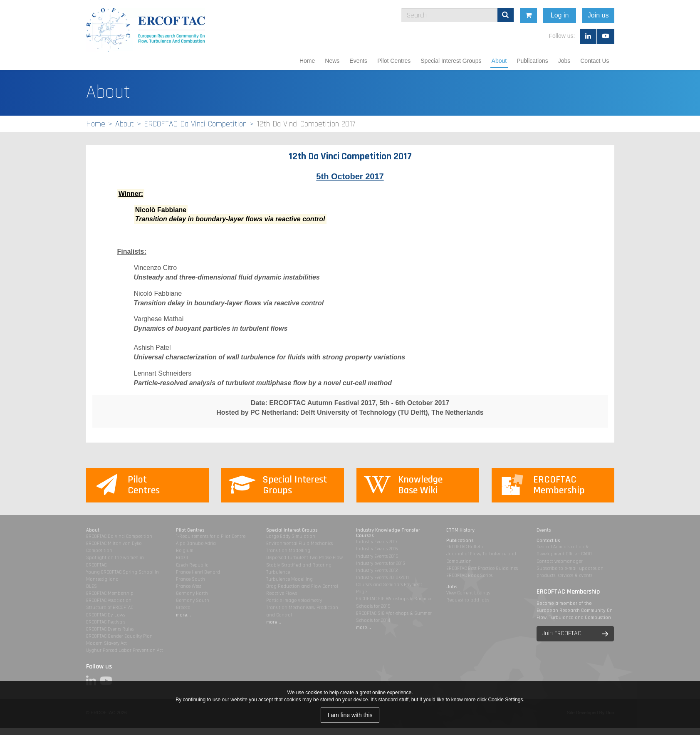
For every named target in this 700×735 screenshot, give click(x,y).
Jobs (564, 61)
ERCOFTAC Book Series (469, 575)
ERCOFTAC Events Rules (110, 629)
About (499, 61)
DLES (92, 586)
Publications (532, 61)
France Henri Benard (198, 572)
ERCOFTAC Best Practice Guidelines (482, 568)
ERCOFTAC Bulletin (465, 547)
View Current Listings (468, 593)
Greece (183, 608)
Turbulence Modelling (289, 579)
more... (183, 615)
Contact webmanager (560, 561)
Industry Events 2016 (377, 549)
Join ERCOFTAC (562, 633)
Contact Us (595, 61)
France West (189, 586)
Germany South (193, 600)
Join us (674, 15)
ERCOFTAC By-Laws (105, 615)
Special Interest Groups (451, 61)
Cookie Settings (505, 700)
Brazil (182, 558)
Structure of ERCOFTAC (110, 608)
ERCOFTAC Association (109, 600)
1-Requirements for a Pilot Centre (211, 536)
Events (358, 61)
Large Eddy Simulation (291, 536)
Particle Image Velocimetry (294, 600)
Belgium (185, 551)
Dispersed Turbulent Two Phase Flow (304, 558)
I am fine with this (350, 715)
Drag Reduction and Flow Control (302, 586)
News (332, 61)
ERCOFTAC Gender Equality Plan (119, 636)
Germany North (192, 593)
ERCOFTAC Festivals (106, 622)
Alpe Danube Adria (196, 543)
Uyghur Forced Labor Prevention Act (125, 650)
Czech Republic (192, 565)
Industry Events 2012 (377, 570)
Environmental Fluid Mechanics (299, 543)
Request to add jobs (468, 600)
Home (307, 61)
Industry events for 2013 (381, 563)
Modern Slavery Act (106, 643)
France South (190, 579)
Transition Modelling (288, 551)
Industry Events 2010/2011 (382, 578)
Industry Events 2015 (377, 556)
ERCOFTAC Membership (110, 593)
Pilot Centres (394, 61)
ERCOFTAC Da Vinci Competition (195, 124)
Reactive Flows (282, 593)
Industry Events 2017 (377, 542)
